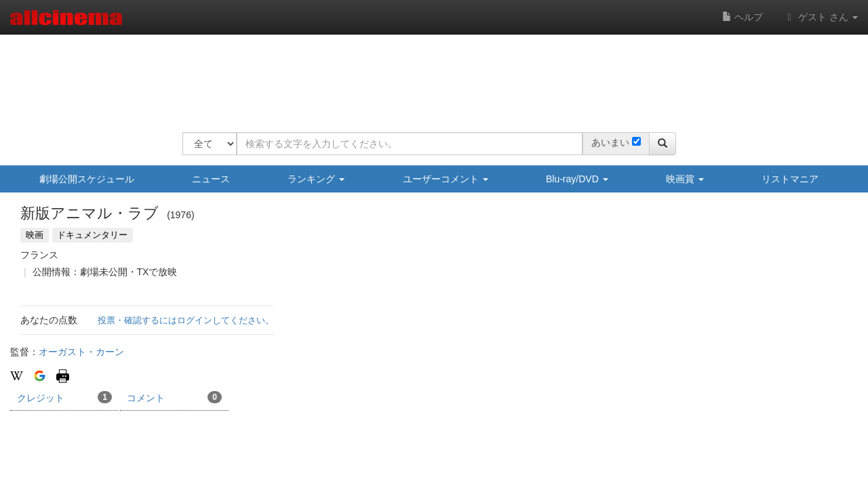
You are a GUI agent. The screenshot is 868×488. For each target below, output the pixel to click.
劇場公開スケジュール (87, 179)
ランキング (316, 179)
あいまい (610, 142)
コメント (174, 397)
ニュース (211, 179)
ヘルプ (743, 17)
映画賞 (685, 179)
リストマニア (790, 179)
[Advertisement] (429, 75)
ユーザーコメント (446, 179)
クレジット (64, 397)
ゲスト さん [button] (821, 17)
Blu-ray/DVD (577, 179)
